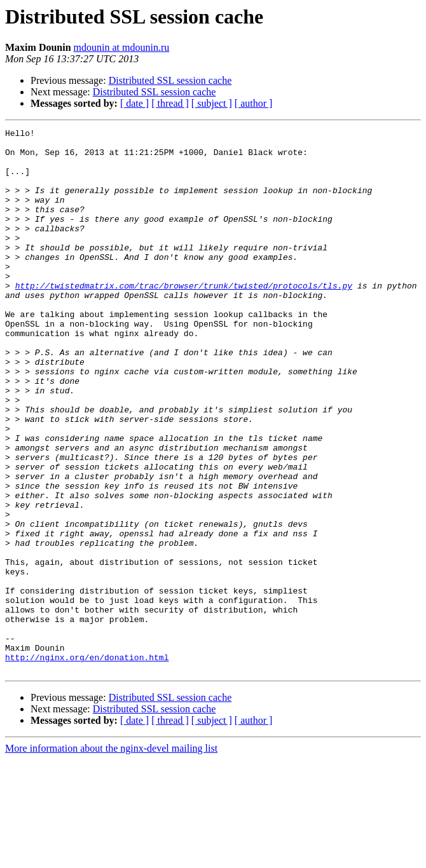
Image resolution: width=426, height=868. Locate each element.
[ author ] (254, 103)
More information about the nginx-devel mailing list (111, 857)
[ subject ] (212, 103)
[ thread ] (170, 103)
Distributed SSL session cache (170, 80)
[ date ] (134, 103)
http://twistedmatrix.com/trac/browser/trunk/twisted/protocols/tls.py (184, 318)
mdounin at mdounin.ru (122, 47)
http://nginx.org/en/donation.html (87, 764)
